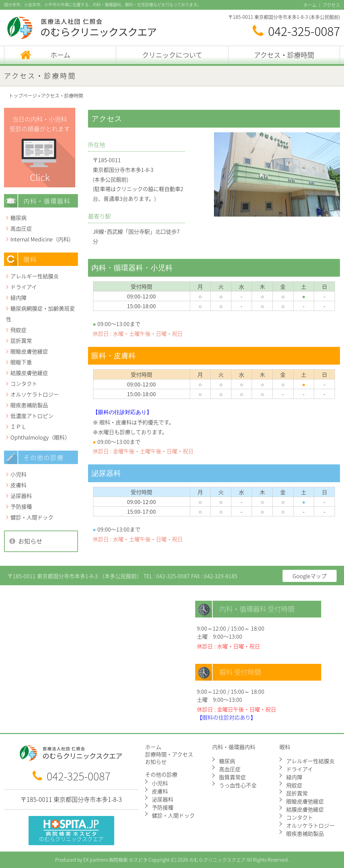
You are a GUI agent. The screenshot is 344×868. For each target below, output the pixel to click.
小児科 (18, 474)
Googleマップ (310, 576)
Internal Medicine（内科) (40, 239)
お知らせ (30, 541)
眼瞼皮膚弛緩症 (29, 351)
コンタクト (24, 383)
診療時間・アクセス (169, 755)
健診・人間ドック (32, 517)
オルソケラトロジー (35, 394)
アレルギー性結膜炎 (35, 276)
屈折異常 (21, 340)
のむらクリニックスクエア (71, 831)
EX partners (96, 860)
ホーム (310, 5)
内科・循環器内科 (234, 747)
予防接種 (21, 506)
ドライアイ (24, 287)
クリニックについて (172, 55)
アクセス (331, 5)
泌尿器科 (21, 496)
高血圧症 (21, 228)
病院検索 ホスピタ (128, 860)
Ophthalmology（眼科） (40, 437)
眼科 (285, 747)
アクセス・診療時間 (284, 55)
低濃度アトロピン (32, 416)
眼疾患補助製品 (29, 405)
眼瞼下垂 (21, 362)
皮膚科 (18, 485)
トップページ (23, 96)
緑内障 (18, 298)
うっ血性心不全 (238, 785)
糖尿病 (18, 218)
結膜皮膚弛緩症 (29, 373)
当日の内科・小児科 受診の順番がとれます (40, 149)
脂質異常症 (232, 777)
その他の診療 (161, 775)
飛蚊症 (18, 330)
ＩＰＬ (18, 426)
